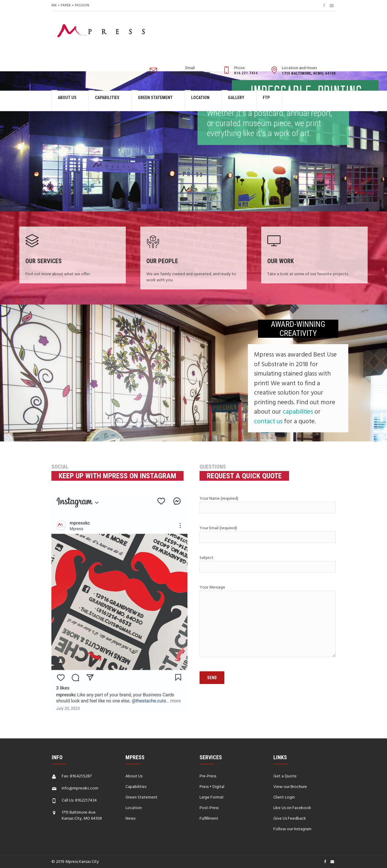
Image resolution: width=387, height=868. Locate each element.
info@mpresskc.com (80, 788)
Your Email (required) (268, 534)
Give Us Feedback (290, 819)
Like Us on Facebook (292, 808)
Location (134, 808)
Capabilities (136, 787)
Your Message (268, 622)
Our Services (44, 261)
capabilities (298, 412)
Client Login (284, 797)
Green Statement (141, 797)
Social (60, 467)
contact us (268, 422)
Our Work (281, 261)
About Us (134, 776)
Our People (162, 261)
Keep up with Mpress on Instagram (117, 476)
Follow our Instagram (292, 829)
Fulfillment (209, 819)
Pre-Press (208, 776)
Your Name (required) (268, 504)
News (130, 819)
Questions (213, 467)
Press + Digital (212, 787)
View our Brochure (290, 787)
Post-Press (209, 808)
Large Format (212, 797)
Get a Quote (285, 776)
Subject (268, 563)
